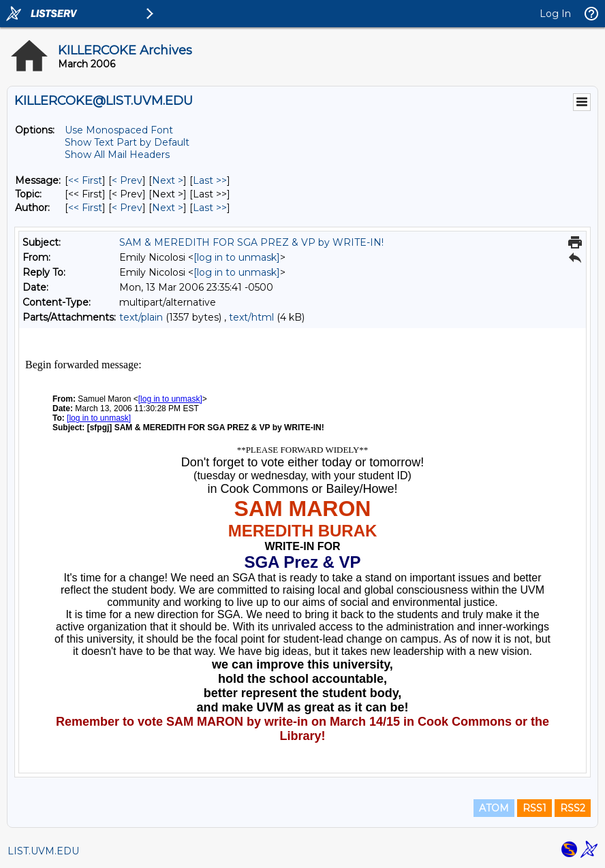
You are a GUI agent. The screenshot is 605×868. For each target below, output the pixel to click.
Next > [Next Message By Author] (168, 208)
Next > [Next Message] (168, 180)
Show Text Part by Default (127, 142)
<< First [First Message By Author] (85, 208)
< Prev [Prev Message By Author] (127, 208)
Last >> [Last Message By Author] (210, 208)
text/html (251, 317)
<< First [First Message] (85, 180)
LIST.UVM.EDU (43, 851)
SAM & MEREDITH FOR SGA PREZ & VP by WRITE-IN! (251, 242)
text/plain (141, 317)
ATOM (494, 808)
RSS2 (573, 808)
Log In (555, 14)
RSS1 (534, 808)
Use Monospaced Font (119, 130)
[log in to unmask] (237, 257)
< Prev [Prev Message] (127, 180)
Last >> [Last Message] (210, 180)
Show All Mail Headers (117, 155)
